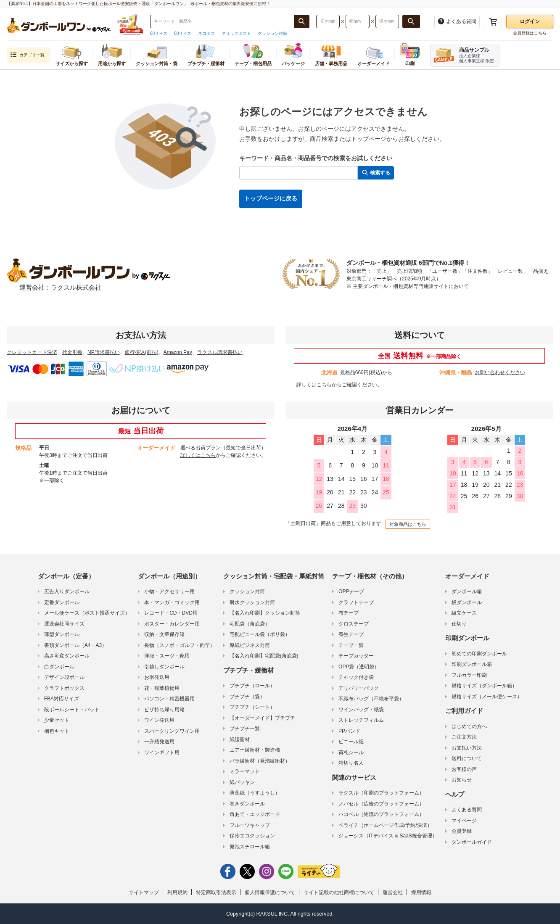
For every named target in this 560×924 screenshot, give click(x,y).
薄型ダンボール (62, 634)
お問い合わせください (500, 372)
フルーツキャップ (250, 825)
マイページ (464, 821)
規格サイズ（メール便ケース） (487, 697)
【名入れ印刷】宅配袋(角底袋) (264, 656)
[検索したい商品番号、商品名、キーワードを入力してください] (222, 21)
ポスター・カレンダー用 (172, 624)
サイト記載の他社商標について (339, 892)
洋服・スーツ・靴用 (167, 656)
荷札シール (351, 752)
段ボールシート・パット (72, 710)
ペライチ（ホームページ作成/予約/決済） (385, 825)
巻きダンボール (247, 804)
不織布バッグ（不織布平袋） (371, 699)
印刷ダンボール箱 (472, 664)
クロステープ (354, 624)
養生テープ (351, 634)
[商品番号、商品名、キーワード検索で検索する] (302, 21)
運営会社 (393, 892)
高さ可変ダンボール (67, 656)
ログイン (530, 21)
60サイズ (159, 33)
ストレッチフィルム (361, 720)
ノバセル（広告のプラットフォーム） (381, 804)
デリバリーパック (359, 688)
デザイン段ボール (64, 677)
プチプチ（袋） (247, 697)
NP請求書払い (104, 352)
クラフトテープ (356, 602)
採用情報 (421, 892)
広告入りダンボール (67, 591)
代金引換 (72, 352)
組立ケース (464, 613)
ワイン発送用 (159, 720)
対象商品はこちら (408, 524)
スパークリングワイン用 (172, 731)
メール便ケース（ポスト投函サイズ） (87, 613)
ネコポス (206, 33)
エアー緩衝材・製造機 (255, 750)
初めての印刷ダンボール (479, 654)
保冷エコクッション (252, 836)
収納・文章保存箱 (164, 634)
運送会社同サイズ (64, 624)
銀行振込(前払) (142, 352)
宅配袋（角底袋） (250, 624)
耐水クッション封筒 (252, 602)
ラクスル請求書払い (220, 352)
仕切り (459, 624)
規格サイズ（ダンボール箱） (484, 686)
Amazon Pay (178, 352)
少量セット (57, 720)
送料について (467, 758)
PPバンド (349, 731)
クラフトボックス (64, 688)
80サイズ (183, 33)
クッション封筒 (272, 33)
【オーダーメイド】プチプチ (262, 718)
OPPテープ (351, 591)
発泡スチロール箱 (250, 847)
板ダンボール (467, 602)
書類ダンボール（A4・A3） (75, 645)
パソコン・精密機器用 (169, 699)
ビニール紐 (351, 742)
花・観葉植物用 (162, 688)
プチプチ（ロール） (252, 686)
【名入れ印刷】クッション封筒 (265, 613)
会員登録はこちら (530, 33)
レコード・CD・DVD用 (171, 613)
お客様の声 (464, 769)
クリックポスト (236, 33)
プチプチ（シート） (252, 707)
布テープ (349, 613)
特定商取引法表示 (216, 892)
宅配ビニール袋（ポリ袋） (260, 634)
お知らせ (462, 780)
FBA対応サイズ (62, 699)
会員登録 (462, 831)
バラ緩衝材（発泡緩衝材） (260, 761)
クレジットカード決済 (32, 352)
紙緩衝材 (240, 739)
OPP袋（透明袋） (359, 667)
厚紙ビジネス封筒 (250, 645)
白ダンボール (59, 667)
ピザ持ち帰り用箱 (164, 710)
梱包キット (57, 731)
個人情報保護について (270, 892)
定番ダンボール (62, 602)
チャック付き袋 (356, 677)
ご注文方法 (464, 737)
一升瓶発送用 (159, 742)
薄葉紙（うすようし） (255, 793)
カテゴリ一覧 (27, 55)
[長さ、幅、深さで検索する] (411, 21)
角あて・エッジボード (255, 814)
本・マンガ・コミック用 (172, 602)
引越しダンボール (164, 667)
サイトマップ (144, 892)
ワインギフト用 (162, 752)
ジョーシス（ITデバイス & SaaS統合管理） (388, 836)
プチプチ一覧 (245, 729)
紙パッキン (242, 782)
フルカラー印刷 (469, 675)
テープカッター (356, 656)
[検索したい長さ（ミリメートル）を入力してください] (328, 21)
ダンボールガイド (472, 842)
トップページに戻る (271, 198)
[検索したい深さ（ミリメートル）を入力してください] (387, 21)
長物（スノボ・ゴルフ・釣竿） (180, 645)
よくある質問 (467, 810)
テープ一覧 (351, 645)
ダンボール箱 (467, 591)
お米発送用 (157, 677)
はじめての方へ (469, 726)
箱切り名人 (351, 763)
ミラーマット (245, 771)
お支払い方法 (467, 748)
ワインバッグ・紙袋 (361, 710)
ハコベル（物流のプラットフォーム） (381, 814)
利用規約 (177, 892)
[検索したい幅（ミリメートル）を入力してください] (357, 21)
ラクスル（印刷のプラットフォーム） (381, 793)
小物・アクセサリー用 (169, 591)
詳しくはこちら (314, 385)
